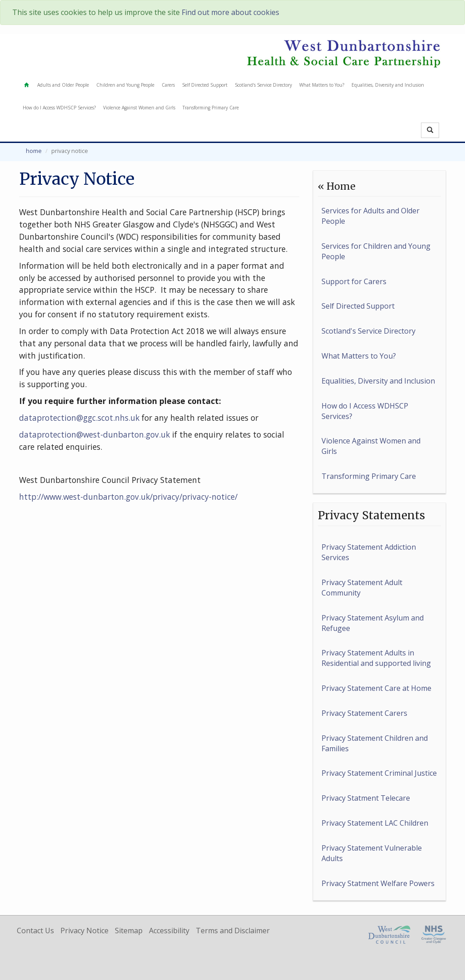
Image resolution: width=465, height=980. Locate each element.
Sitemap (129, 931)
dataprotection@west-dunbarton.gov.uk (94, 434)
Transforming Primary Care (211, 108)
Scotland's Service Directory (263, 85)
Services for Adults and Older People (371, 216)
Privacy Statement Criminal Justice (379, 773)
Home (34, 151)
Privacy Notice (84, 931)
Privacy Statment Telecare (366, 798)
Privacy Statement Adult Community (362, 588)
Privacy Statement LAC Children (375, 823)
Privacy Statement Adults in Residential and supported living (376, 658)
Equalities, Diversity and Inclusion (388, 85)
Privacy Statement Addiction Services (369, 552)
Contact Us (35, 931)
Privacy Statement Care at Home (376, 688)
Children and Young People (125, 85)
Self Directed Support (205, 85)
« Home (337, 186)
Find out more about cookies (230, 12)
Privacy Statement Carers (364, 713)
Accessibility (169, 931)
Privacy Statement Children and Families (375, 743)
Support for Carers (354, 281)
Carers (168, 85)
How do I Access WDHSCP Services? (59, 108)
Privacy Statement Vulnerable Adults (372, 853)
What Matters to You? (322, 85)
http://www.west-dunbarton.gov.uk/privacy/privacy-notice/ (128, 497)
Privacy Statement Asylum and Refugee (373, 623)
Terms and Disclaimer (233, 931)
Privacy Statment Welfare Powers (378, 883)
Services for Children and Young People (376, 251)
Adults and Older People (63, 85)
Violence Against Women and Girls (139, 108)
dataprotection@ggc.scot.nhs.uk (79, 418)
